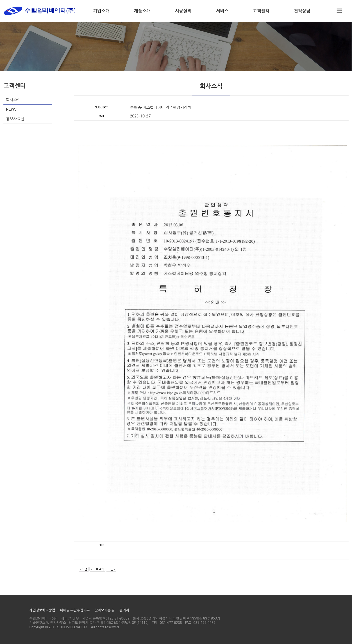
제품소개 (142, 11)
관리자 (124, 610)
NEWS (11, 109)
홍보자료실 (15, 119)
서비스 (222, 11)
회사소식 (13, 100)
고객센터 (261, 11)
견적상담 (302, 11)
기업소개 (101, 11)
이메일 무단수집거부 (75, 610)
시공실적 (183, 11)
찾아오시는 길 (105, 610)
